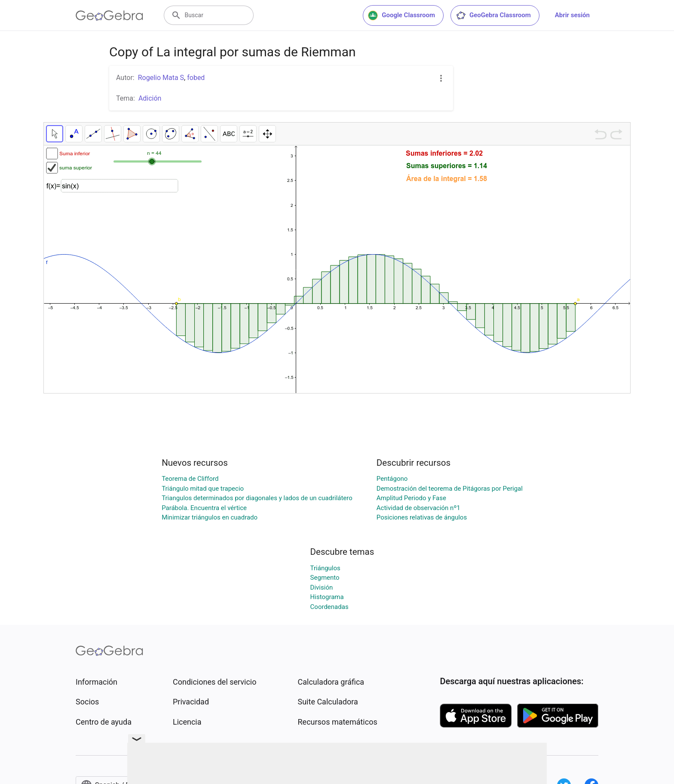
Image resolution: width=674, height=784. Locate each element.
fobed (196, 78)
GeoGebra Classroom (493, 15)
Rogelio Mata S (161, 78)
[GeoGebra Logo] (109, 15)
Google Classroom (401, 15)
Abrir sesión (572, 15)
